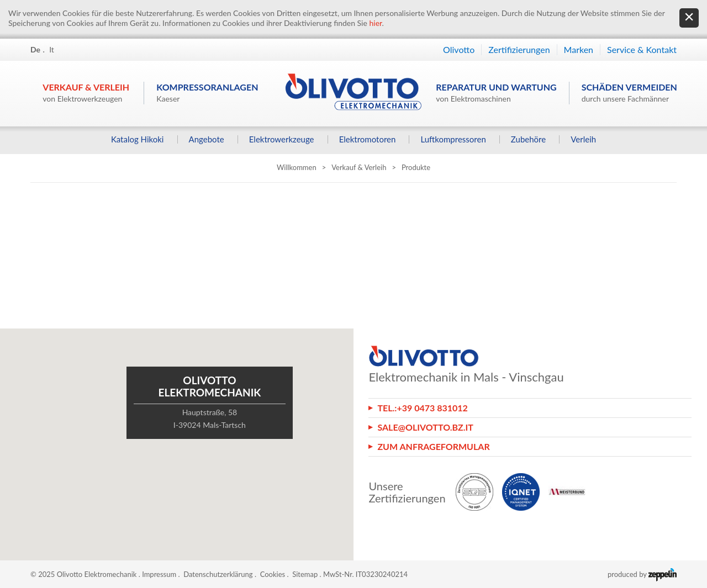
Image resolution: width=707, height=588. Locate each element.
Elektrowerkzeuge (282, 139)
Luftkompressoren (453, 139)
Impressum (159, 574)
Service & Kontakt (642, 49)
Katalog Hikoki (138, 139)
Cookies (273, 574)
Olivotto (459, 49)
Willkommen (297, 167)
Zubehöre (528, 139)
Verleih (583, 139)
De (35, 49)
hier (375, 23)
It (52, 49)
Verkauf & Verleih (86, 92)
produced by (642, 574)
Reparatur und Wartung (496, 92)
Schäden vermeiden (629, 92)
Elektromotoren (368, 139)
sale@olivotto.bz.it (425, 427)
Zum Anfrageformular (433, 446)
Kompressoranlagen (207, 92)
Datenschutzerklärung (218, 574)
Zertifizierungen (519, 49)
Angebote (207, 139)
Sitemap (305, 574)
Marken (579, 49)
